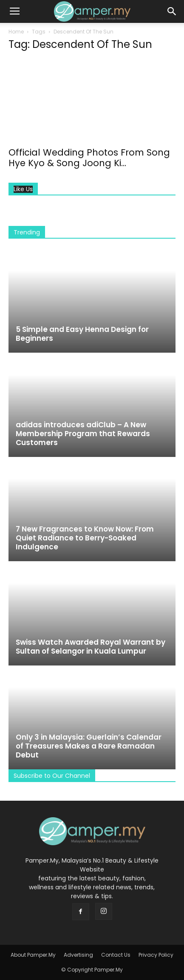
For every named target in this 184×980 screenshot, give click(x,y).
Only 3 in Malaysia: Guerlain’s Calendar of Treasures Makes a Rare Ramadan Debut (89, 746)
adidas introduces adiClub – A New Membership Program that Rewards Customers (83, 434)
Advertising (78, 955)
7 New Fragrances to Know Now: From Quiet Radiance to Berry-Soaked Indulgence (85, 538)
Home (16, 32)
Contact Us (116, 955)
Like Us (23, 189)
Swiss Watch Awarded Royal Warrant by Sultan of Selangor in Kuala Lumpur (91, 647)
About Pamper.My (33, 955)
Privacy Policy (156, 955)
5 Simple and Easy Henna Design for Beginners (82, 334)
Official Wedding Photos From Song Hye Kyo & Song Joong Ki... (89, 158)
